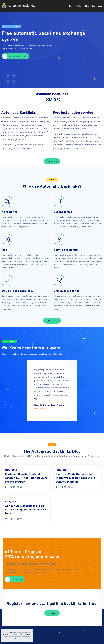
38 (19, 487)
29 (13, 487)
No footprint (9, 212)
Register (52, 613)
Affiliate (79, 6)
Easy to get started (66, 250)
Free (4, 250)
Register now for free (14, 56)
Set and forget (63, 212)
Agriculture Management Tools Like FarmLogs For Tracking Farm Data (26, 510)
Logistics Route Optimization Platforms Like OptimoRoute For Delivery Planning (76, 478)
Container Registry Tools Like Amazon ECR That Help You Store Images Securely (26, 478)
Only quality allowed (67, 291)
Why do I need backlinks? (17, 291)
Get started (13, 579)
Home (71, 6)
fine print (16, 634)
